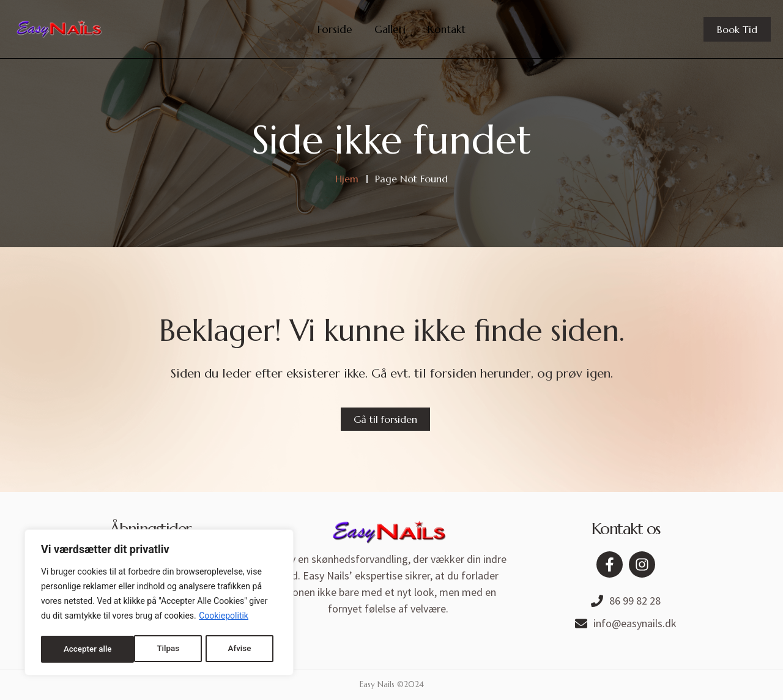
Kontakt (447, 29)
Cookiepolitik (224, 619)
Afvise (145, 649)
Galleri (390, 29)
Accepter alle (231, 649)
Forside (335, 29)
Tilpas (74, 649)
